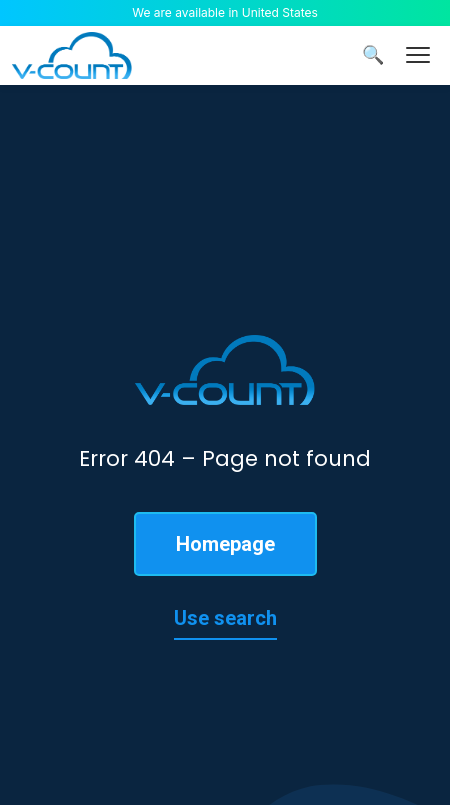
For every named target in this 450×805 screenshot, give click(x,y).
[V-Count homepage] (72, 55)
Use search (225, 618)
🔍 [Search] (373, 55)
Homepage (225, 544)
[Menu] (418, 55)
